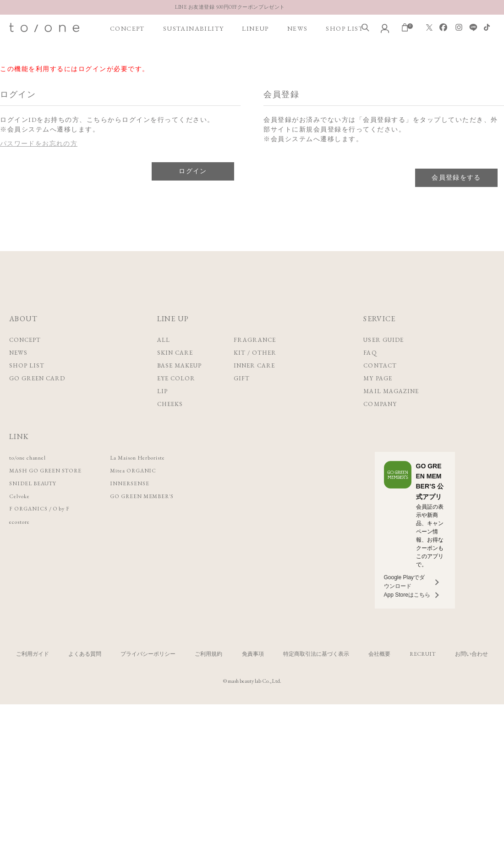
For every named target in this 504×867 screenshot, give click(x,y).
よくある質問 (85, 654)
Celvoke (20, 496)
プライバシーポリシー (148, 654)
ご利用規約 (208, 654)
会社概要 (379, 654)
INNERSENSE (139, 483)
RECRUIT (423, 654)
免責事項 (253, 654)
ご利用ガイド (33, 654)
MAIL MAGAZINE (391, 391)
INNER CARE (254, 365)
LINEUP (255, 55)
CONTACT (380, 365)
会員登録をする (456, 177)
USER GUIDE (383, 340)
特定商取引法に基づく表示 (316, 654)
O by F (66, 509)
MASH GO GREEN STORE (50, 470)
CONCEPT (127, 55)
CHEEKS (170, 404)
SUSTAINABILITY (194, 55)
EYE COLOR (176, 378)
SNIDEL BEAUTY (35, 483)
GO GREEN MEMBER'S (154, 496)
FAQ (370, 353)
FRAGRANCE (255, 340)
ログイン (193, 171)
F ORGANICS (30, 509)
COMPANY (380, 404)
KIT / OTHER (255, 353)
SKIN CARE (175, 353)
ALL (164, 340)
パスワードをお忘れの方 (39, 143)
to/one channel (30, 458)
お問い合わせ (471, 654)
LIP (162, 391)
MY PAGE (378, 378)
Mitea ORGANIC (144, 470)
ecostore (21, 522)
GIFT (242, 378)
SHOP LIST (345, 55)
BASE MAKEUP (179, 365)
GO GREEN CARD (37, 378)
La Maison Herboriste (149, 458)
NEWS (298, 55)
